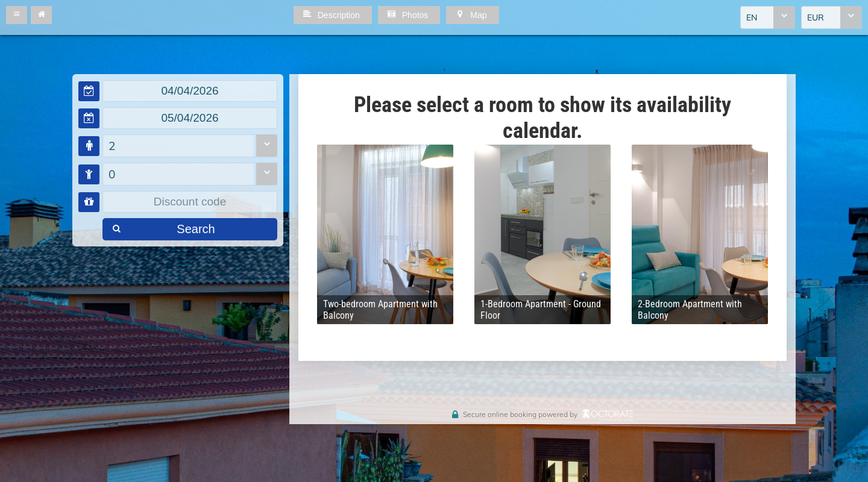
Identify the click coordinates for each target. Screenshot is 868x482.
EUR (816, 17)
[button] (17, 15)
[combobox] (768, 17)
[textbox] (190, 91)
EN (752, 17)
